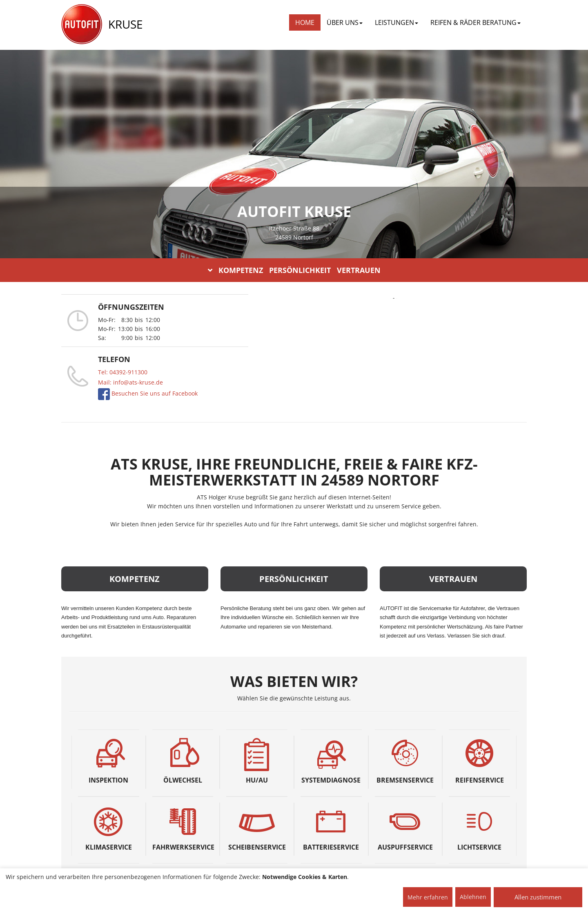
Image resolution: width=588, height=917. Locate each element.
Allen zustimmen (538, 897)
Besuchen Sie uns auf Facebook (154, 393)
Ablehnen (473, 897)
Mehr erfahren (428, 897)
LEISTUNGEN (396, 22)
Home (305, 22)
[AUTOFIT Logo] (82, 25)
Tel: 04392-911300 (123, 372)
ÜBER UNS (345, 22)
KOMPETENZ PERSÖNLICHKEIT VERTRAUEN (294, 270)
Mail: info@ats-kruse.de (130, 382)
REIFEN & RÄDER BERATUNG (476, 22)
